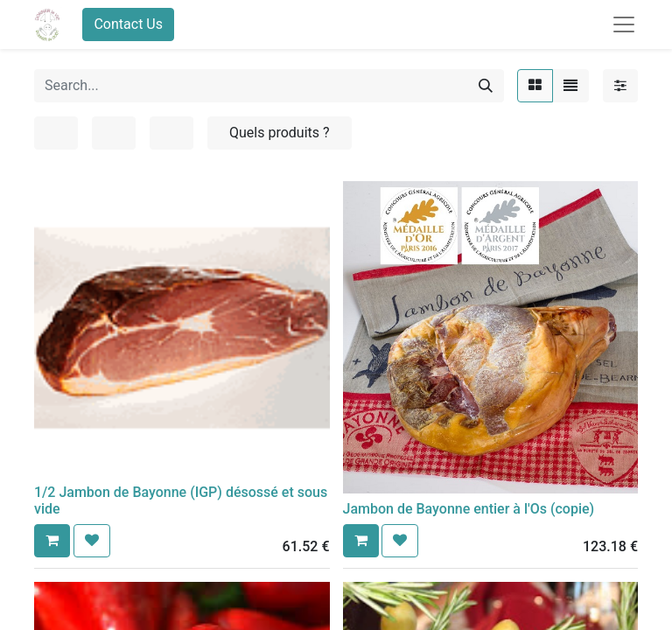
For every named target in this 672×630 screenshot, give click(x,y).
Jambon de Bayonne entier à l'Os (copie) (469, 509)
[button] (52, 541)
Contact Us (128, 24)
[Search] (486, 86)
